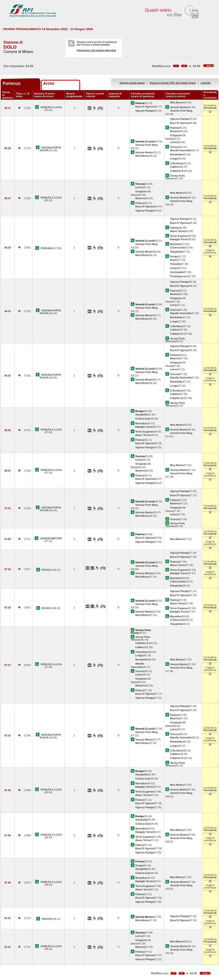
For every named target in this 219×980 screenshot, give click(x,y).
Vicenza (174, 147)
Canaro (174, 268)
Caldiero (175, 167)
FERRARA (47, 248)
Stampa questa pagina (132, 83)
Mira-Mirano (177, 102)
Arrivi (49, 83)
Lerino (173, 142)
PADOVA (47, 919)
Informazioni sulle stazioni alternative (96, 50)
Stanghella (176, 252)
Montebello (176, 154)
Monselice (176, 244)
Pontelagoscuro (179, 276)
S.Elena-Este (177, 248)
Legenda (206, 83)
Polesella (175, 264)
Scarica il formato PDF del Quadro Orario (173, 83)
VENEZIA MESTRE (51, 538)
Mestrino (175, 131)
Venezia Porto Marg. (181, 111)
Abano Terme (177, 231)
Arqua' (174, 260)
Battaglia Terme (179, 239)
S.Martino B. (177, 171)
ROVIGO (47, 570)
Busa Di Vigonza (145, 107)
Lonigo (174, 159)
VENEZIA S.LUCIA (51, 107)
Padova (174, 128)
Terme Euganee (179, 236)
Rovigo (174, 256)
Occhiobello (177, 272)
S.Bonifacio (176, 163)
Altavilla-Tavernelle (180, 150)
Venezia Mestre (179, 107)
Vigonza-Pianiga (144, 111)
